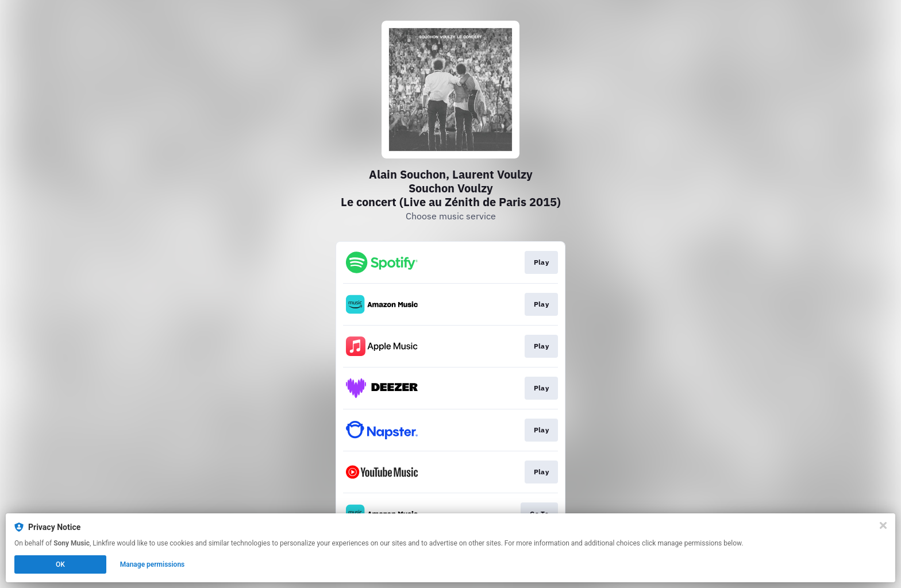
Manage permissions (153, 564)
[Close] (883, 525)
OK (60, 564)
